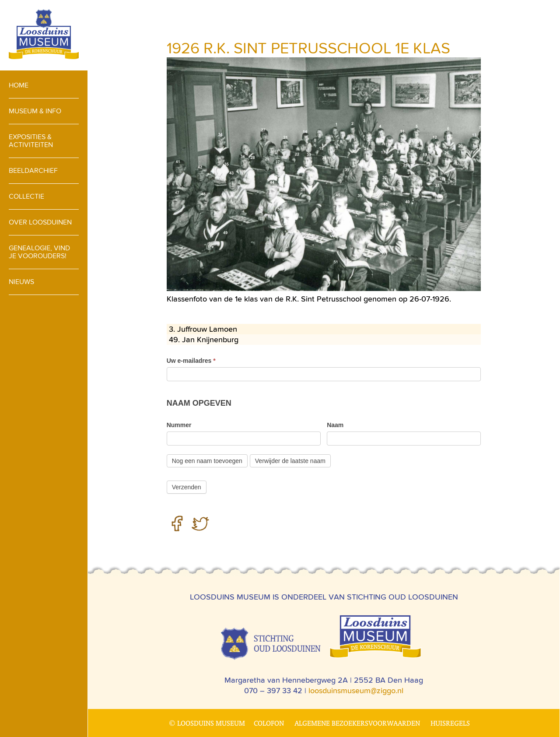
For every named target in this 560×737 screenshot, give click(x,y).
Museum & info (35, 111)
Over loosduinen (40, 222)
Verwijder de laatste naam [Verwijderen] (290, 461)
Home (19, 85)
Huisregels (450, 723)
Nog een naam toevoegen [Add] (207, 461)
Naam (335, 425)
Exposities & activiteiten (31, 141)
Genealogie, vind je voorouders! (39, 252)
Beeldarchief (33, 170)
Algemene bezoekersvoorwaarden (357, 723)
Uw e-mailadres (191, 361)
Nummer (179, 425)
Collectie (26, 196)
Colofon (269, 723)
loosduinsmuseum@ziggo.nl (356, 690)
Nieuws (21, 282)
